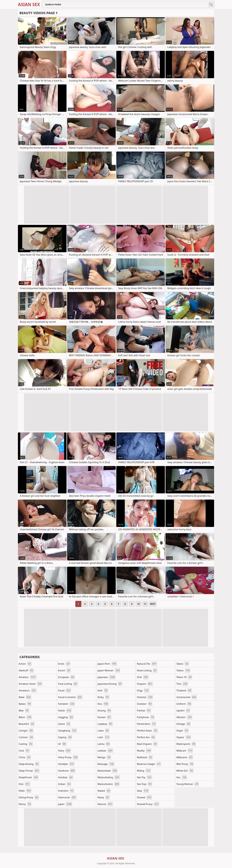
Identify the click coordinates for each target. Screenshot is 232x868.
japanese (107, 677)
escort (65, 670)
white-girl (185, 771)
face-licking (68, 684)
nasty (104, 797)
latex (103, 731)
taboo (183, 664)
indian (65, 784)
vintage (183, 724)
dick (25, 784)
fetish (65, 711)
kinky (103, 697)
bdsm (25, 717)
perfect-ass (146, 737)
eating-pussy (29, 797)
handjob (66, 764)
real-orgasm (147, 744)
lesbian (105, 751)
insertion (66, 791)
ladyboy (105, 724)
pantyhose (146, 717)
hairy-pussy (68, 757)
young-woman (188, 784)
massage (106, 764)
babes (25, 704)
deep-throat (29, 771)
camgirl (26, 731)
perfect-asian (147, 731)
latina (104, 744)
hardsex (66, 777)
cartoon (26, 737)
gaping (65, 737)
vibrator (184, 717)
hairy (65, 751)
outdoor (145, 704)
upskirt (183, 711)
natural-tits (147, 664)
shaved (144, 797)
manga (104, 757)
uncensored (187, 697)
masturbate (107, 771)
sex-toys (145, 784)
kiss (103, 704)
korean (104, 717)
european (67, 677)
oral (143, 677)
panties (144, 711)
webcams (185, 757)
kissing (104, 711)
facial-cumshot (70, 697)
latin (104, 737)
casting (26, 744)
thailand (184, 690)
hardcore (67, 771)
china (25, 757)
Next (153, 604)
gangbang (68, 731)
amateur (28, 677)
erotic (64, 664)
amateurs (28, 690)
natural (105, 804)
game (64, 724)
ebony (25, 804)
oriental (145, 697)
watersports (186, 744)
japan (65, 804)
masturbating (109, 777)
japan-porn (107, 664)
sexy (143, 791)
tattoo (183, 670)
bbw (24, 711)
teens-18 (184, 677)
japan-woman (109, 670)
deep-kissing (29, 764)
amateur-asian (31, 684)
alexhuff (26, 670)
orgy (143, 690)
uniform (184, 704)
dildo (25, 791)
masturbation (109, 784)
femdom (67, 704)
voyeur (184, 737)
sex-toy (145, 777)
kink (103, 690)
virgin (183, 731)
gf (62, 744)
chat (24, 751)
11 (145, 604)
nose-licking (147, 670)
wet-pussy (185, 764)
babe (25, 697)
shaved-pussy (148, 804)
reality (144, 751)
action (25, 664)
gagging (66, 717)
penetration (147, 724)
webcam (185, 751)
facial (65, 690)
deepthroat (29, 777)
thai (182, 684)
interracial (67, 797)
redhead (145, 757)
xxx (182, 777)
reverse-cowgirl (149, 764)
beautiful (27, 724)
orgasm (145, 684)
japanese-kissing (110, 684)
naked (104, 791)
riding (144, 771)
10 (138, 604)
